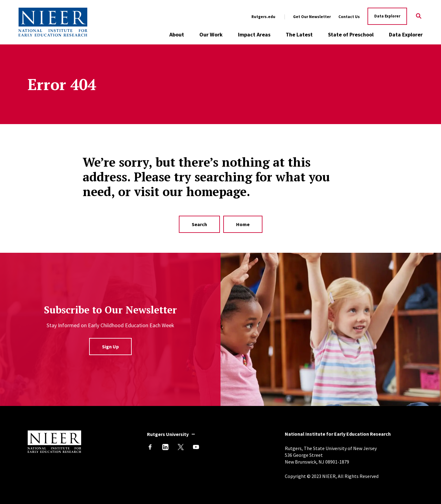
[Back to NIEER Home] (53, 22)
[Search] (419, 16)
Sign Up (110, 347)
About (177, 34)
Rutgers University (168, 434)
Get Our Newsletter (312, 17)
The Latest (299, 34)
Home (243, 224)
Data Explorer (387, 16)
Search (199, 224)
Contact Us (349, 17)
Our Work (211, 34)
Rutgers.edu (263, 17)
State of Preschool (351, 34)
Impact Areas (254, 34)
